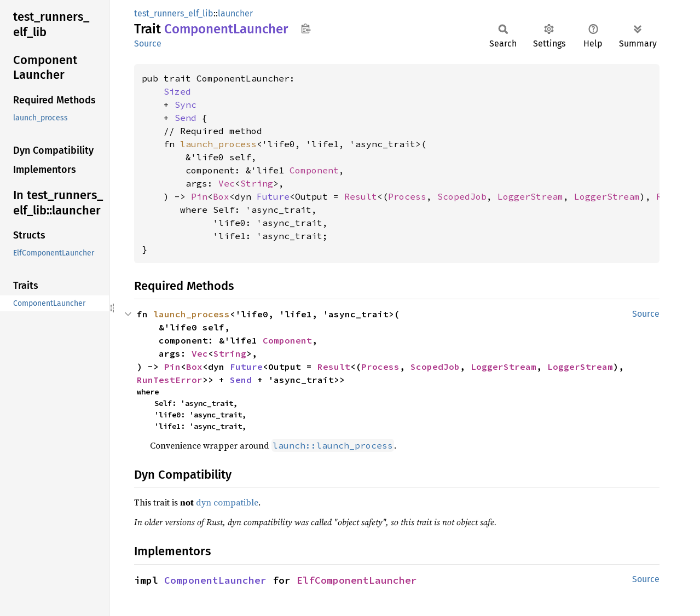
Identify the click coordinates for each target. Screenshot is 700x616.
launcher (235, 13)
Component (314, 170)
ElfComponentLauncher (357, 580)
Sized (177, 91)
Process (407, 196)
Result (361, 196)
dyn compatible (227, 502)
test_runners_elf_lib (174, 13)
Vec (227, 183)
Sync (186, 104)
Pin (199, 196)
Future (273, 196)
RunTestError (170, 380)
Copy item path (306, 28)
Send (186, 118)
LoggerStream (530, 196)
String (257, 183)
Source (148, 43)
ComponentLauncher (215, 580)
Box (221, 196)
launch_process (218, 144)
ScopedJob (462, 196)
